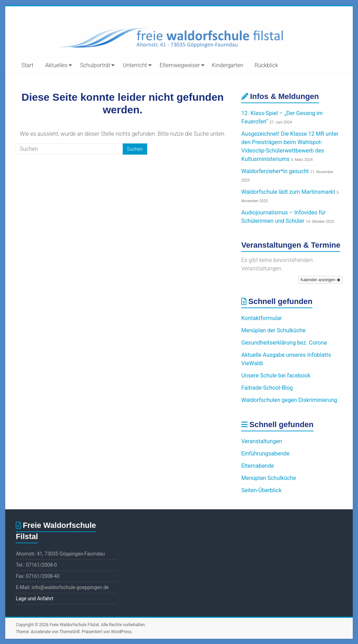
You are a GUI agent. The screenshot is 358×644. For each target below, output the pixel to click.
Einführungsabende (265, 454)
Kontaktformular (262, 318)
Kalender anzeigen (320, 280)
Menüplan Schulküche (269, 478)
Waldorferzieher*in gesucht (275, 171)
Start (27, 65)
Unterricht (135, 65)
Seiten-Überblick (261, 490)
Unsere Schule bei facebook (276, 376)
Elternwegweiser (180, 65)
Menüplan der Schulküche (273, 330)
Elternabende (257, 466)
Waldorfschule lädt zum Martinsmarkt (288, 192)
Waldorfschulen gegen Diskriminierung (289, 400)
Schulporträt (95, 65)
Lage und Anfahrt (34, 599)
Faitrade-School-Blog (267, 388)
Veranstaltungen (262, 441)
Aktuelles (56, 65)
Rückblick (266, 65)
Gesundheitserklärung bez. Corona (284, 343)
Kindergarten (228, 65)
